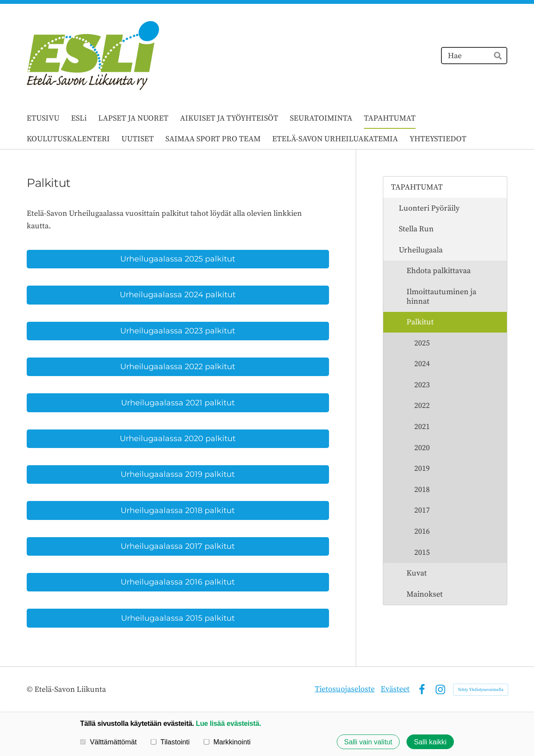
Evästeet (395, 689)
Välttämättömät (109, 742)
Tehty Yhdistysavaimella (481, 690)
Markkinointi (227, 742)
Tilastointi (170, 742)
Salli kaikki (430, 742)
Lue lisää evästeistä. (228, 723)
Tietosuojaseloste (345, 689)
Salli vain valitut (368, 742)
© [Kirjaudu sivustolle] (31, 689)
